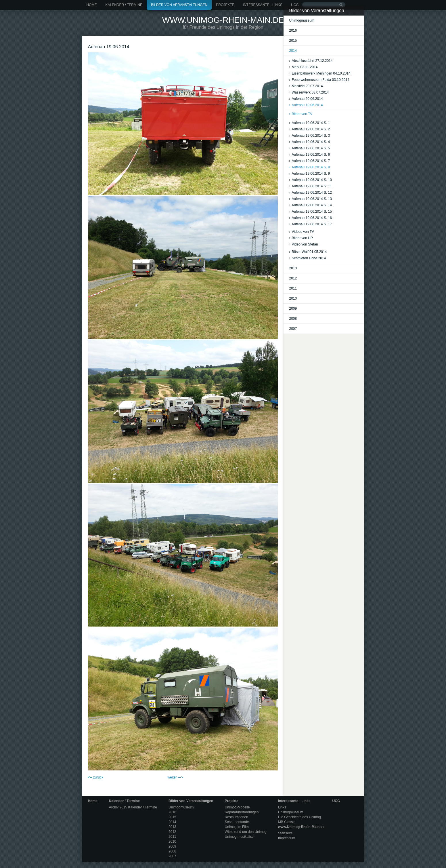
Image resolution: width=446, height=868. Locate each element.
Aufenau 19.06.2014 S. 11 (311, 186)
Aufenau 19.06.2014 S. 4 (310, 142)
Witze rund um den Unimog (245, 832)
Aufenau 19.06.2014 (306, 105)
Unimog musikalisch (240, 837)
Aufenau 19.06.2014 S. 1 (310, 123)
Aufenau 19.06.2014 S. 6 (310, 155)
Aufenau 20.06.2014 (306, 99)
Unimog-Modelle (237, 807)
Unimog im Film (237, 827)
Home (92, 5)
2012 (293, 278)
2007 (293, 329)
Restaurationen (236, 817)
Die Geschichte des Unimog (299, 817)
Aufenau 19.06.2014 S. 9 (310, 174)
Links (282, 807)
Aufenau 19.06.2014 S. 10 (311, 180)
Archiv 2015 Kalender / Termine (133, 807)
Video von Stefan (304, 244)
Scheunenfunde (237, 822)
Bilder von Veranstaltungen (179, 5)
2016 (293, 31)
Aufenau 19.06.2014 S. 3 (310, 136)
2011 (293, 288)
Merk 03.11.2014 (304, 67)
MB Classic (287, 822)
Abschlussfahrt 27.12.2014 (311, 61)
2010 (293, 298)
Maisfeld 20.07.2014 (306, 86)
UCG (295, 5)
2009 (293, 309)
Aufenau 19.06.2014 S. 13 (311, 199)
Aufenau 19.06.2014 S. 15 (311, 212)
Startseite (285, 833)
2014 (293, 51)
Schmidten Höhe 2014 (308, 258)
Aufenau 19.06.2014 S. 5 (310, 148)
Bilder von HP (301, 238)
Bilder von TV (301, 114)
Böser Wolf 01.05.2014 (308, 252)
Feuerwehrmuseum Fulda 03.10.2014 (319, 80)
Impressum (287, 838)
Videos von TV (302, 232)
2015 (293, 41)
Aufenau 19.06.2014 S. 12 (311, 193)
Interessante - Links (263, 5)
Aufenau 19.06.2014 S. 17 (311, 224)
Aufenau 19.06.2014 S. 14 (311, 205)
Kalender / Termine (124, 5)
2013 (293, 268)
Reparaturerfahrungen (242, 812)
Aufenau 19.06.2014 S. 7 (310, 161)
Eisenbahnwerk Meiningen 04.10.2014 (320, 73)
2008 (293, 319)
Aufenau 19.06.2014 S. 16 (311, 218)
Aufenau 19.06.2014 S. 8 (310, 167)
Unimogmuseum (302, 20)
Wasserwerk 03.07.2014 (309, 92)
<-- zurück (96, 777)
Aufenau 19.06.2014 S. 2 (310, 129)
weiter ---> (175, 777)
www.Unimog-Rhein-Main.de (223, 20)
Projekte (225, 5)
